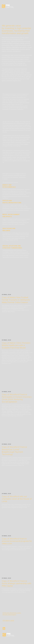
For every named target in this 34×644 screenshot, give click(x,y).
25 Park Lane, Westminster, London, (12, 613)
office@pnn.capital (8, 620)
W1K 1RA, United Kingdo (9, 615)
